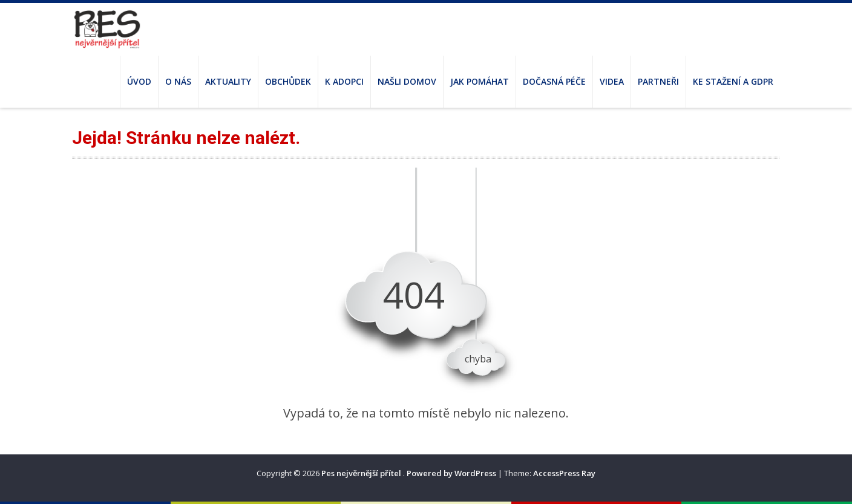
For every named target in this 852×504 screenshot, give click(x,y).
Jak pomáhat (480, 81)
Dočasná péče (554, 81)
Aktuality (228, 81)
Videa (612, 81)
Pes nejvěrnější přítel (362, 473)
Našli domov (407, 81)
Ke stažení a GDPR (733, 81)
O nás (178, 81)
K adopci (344, 81)
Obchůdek (288, 81)
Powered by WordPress (451, 473)
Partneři (658, 81)
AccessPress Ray (564, 473)
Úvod (139, 81)
